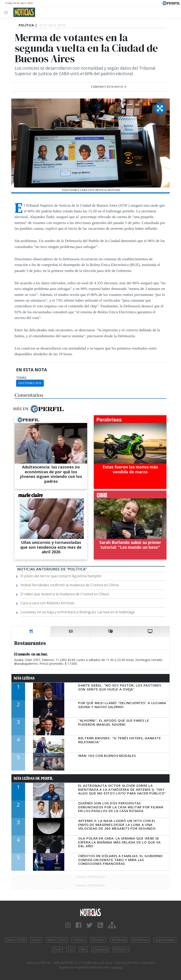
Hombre (98, 940)
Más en (38, 409)
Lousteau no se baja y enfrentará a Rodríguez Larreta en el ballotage (78, 612)
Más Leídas (24, 678)
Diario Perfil (16, 940)
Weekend (119, 940)
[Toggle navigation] (7, 12)
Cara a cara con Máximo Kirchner (48, 603)
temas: (22, 378)
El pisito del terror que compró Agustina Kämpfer (61, 576)
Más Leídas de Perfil (33, 778)
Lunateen (100, 949)
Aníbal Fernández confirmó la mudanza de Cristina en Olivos (70, 585)
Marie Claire (57, 940)
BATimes (121, 949)
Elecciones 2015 (30, 383)
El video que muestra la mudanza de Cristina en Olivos (65, 594)
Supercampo (165, 940)
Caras (36, 940)
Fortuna (79, 940)
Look (57, 949)
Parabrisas (140, 940)
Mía (83, 949)
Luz (71, 949)
